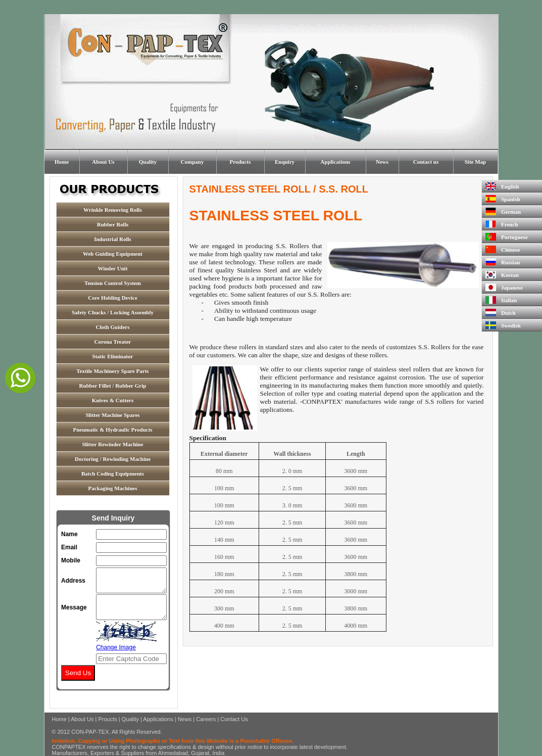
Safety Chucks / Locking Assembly (113, 312)
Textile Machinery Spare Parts (112, 371)
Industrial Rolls (113, 239)
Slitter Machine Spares (112, 415)
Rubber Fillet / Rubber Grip (113, 386)
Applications (335, 162)
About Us (103, 162)
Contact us (426, 162)
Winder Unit (112, 268)
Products (240, 162)
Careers (206, 719)
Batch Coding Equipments (113, 474)
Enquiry (285, 162)
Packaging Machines (113, 488)
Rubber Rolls (113, 224)
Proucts (107, 719)
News (382, 162)
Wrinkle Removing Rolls (113, 210)
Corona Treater (113, 342)
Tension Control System (113, 283)
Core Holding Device (113, 298)
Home (62, 162)
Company (192, 162)
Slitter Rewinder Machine (112, 444)
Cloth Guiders (113, 327)
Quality (148, 162)
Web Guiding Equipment (113, 254)
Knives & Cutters (113, 400)
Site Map (475, 162)
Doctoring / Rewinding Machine (113, 459)
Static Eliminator (113, 356)
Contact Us (234, 719)
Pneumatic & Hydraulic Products (112, 430)
